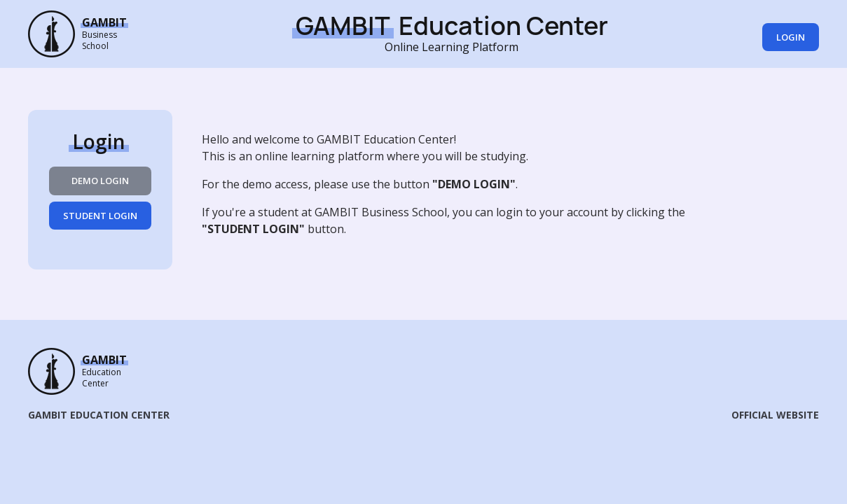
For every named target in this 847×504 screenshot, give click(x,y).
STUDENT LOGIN (100, 216)
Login (791, 37)
